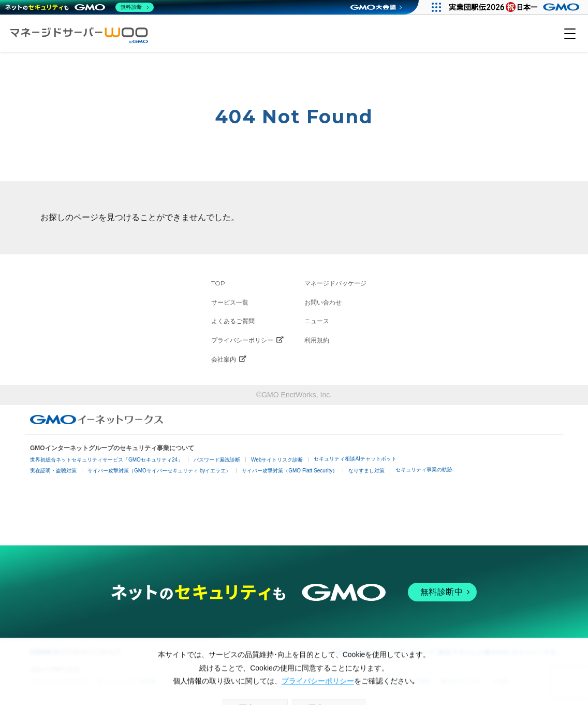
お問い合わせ (323, 302)
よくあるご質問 (233, 321)
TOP (218, 283)
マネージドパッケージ (335, 283)
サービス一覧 (230, 302)
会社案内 (229, 359)
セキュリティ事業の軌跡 (424, 470)
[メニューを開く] (570, 34)
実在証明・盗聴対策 (53, 471)
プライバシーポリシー (247, 340)
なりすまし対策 (366, 471)
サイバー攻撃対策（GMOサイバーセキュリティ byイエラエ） (159, 471)
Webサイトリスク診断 (277, 460)
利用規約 (317, 340)
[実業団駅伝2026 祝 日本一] (516, 7)
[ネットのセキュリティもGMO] (79, 7)
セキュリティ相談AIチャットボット (355, 459)
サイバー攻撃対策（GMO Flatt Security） (290, 471)
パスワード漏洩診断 (217, 460)
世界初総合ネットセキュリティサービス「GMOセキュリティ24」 (106, 460)
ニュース (317, 321)
